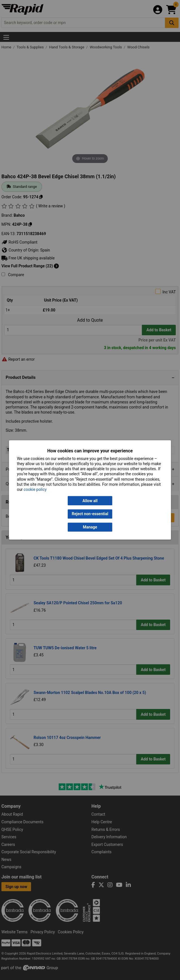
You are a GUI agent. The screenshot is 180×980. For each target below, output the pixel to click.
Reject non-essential (90, 514)
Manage (90, 527)
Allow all (90, 501)
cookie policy (35, 489)
